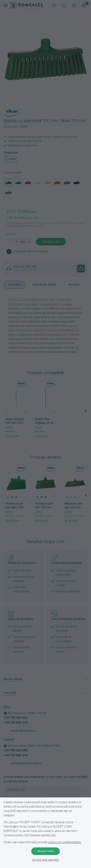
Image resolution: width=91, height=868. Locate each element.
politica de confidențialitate (64, 843)
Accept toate (46, 851)
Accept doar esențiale (45, 860)
